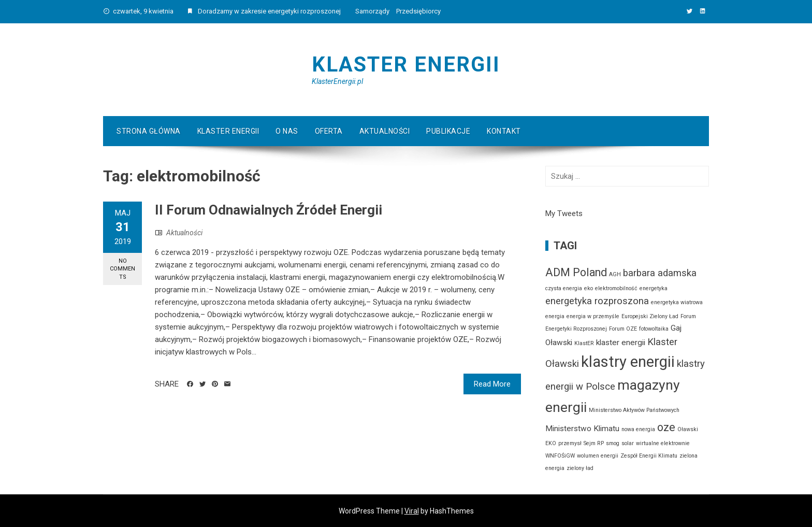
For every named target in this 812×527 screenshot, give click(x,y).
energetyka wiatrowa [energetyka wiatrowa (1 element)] (677, 302)
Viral (412, 511)
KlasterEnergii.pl (337, 81)
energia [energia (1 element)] (555, 316)
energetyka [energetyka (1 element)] (654, 288)
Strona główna (149, 131)
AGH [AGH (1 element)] (615, 274)
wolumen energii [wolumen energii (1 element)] (598, 456)
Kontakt (504, 131)
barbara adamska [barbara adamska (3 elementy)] (660, 273)
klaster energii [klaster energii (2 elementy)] (621, 343)
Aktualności (385, 131)
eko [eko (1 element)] (589, 288)
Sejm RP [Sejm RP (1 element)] (594, 443)
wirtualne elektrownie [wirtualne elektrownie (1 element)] (663, 443)
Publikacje (448, 131)
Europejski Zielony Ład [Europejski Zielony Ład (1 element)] (650, 316)
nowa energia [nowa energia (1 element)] (638, 429)
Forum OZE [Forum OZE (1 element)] (623, 329)
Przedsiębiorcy (418, 11)
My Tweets (564, 213)
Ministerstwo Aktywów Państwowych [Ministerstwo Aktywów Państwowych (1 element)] (634, 410)
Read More (492, 384)
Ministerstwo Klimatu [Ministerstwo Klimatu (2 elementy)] (582, 429)
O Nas (287, 131)
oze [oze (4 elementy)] (666, 427)
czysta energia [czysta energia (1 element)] (564, 288)
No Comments (122, 269)
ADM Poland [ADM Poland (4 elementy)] (576, 272)
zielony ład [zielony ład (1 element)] (580, 468)
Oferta (329, 131)
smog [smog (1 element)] (613, 443)
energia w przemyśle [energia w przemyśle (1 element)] (593, 316)
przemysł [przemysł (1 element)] (570, 443)
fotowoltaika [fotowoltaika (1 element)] (654, 329)
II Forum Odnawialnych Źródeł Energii (269, 210)
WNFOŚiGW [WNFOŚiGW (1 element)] (560, 456)
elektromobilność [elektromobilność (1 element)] (616, 288)
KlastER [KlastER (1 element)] (584, 343)
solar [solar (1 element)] (628, 443)
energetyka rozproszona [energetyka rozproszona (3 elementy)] (597, 301)
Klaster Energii (406, 65)
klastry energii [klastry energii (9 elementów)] (628, 362)
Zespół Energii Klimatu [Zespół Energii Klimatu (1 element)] (649, 456)
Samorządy (372, 11)
